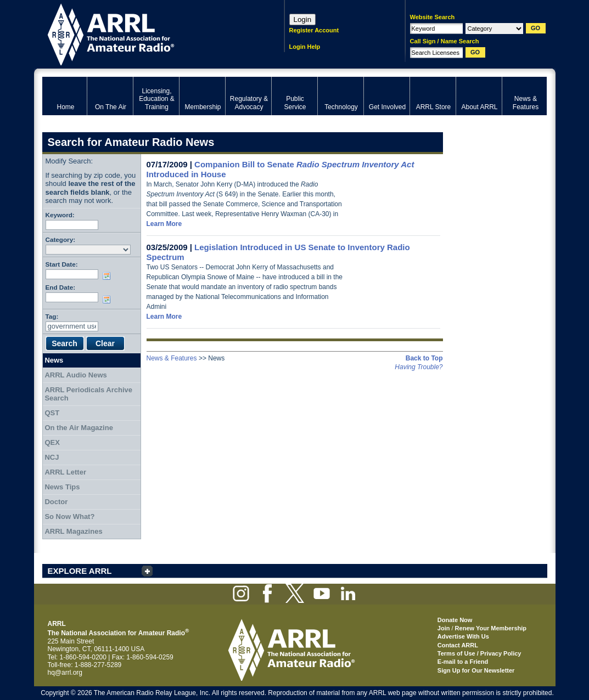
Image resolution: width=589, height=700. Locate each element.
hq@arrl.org (65, 673)
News (54, 360)
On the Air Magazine (78, 428)
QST (52, 413)
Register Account (314, 30)
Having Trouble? (419, 367)
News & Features (172, 358)
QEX (52, 442)
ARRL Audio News (75, 375)
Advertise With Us (463, 636)
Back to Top (424, 358)
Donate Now (455, 620)
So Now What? (69, 516)
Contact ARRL (458, 645)
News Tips (62, 487)
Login (303, 19)
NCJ (52, 457)
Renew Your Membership (491, 628)
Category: (61, 239)
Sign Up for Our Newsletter (476, 670)
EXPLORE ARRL (80, 571)
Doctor (56, 502)
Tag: (52, 316)
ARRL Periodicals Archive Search (88, 394)
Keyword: (60, 215)
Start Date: (62, 264)
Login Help (305, 47)
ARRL (149, 33)
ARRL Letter (65, 472)
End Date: (61, 287)
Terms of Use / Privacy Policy (479, 653)
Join (444, 628)
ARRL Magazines (73, 531)
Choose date (109, 276)
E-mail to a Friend (463, 662)
